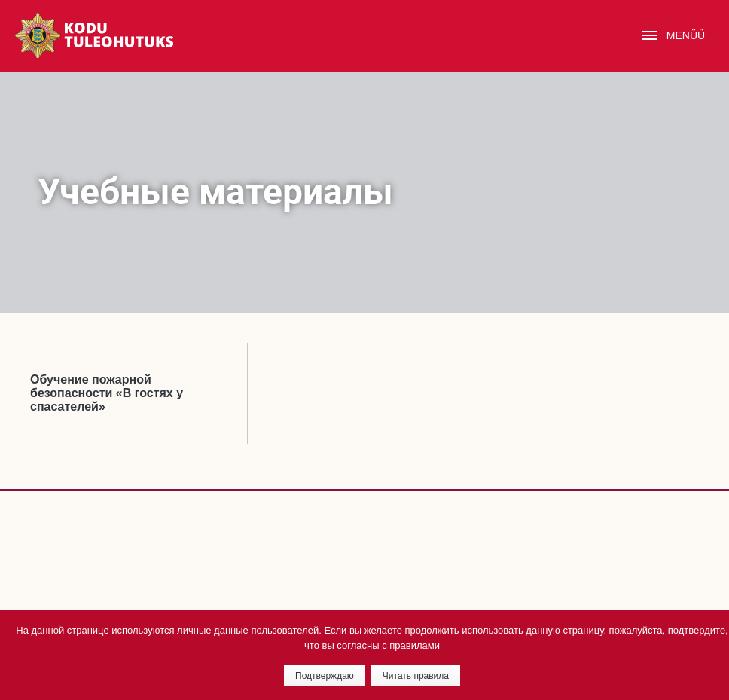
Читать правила (416, 676)
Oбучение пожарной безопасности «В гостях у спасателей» (107, 393)
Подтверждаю (325, 676)
